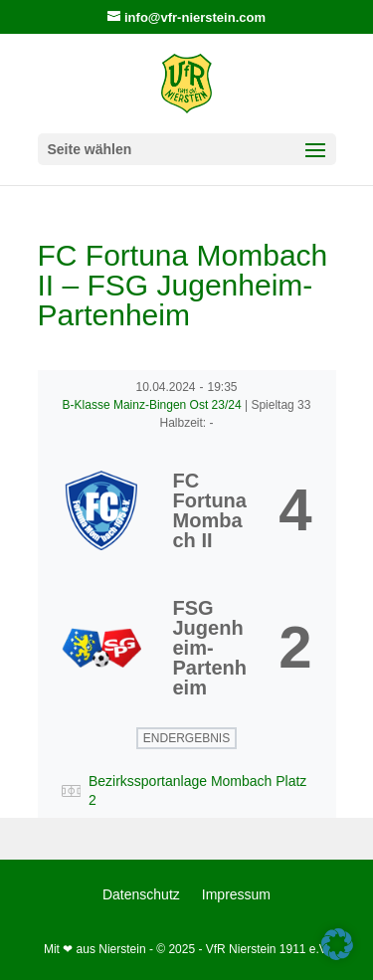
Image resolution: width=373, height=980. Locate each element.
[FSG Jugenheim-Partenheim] (187, 648)
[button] (337, 944)
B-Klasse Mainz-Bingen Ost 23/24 (154, 405)
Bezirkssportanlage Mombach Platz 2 (197, 790)
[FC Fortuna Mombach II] (187, 510)
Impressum (236, 895)
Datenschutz (141, 895)
